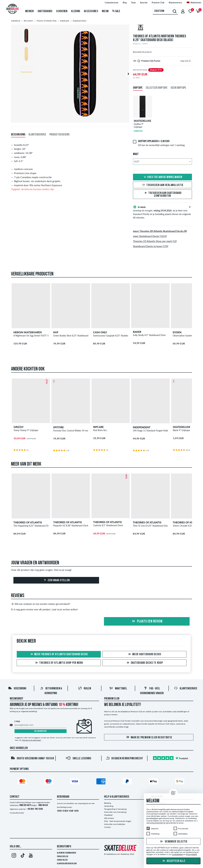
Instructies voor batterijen (115, 824)
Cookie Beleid (62, 860)
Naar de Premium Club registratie (149, 737)
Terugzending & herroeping (115, 809)
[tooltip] (190, 61)
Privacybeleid (63, 857)
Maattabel (118, 689)
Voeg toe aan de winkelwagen (162, 177)
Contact (107, 827)
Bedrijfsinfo (64, 847)
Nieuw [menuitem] (105, 11)
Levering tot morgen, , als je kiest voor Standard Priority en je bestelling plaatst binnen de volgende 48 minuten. (163, 212)
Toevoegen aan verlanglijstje (162, 185)
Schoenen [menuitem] (62, 11)
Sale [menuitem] (116, 11)
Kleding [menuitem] (76, 11)
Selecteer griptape (157, 88)
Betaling (107, 803)
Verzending (17, 689)
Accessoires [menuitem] (91, 11)
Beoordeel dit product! (142, 52)
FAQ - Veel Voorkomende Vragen (118, 821)
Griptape (138, 88)
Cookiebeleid (177, 855)
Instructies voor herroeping (115, 812)
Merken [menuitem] (29, 11)
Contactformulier (17, 813)
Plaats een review (147, 622)
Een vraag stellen (56, 580)
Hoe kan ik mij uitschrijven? (32, 740)
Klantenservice (186, 689)
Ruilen (85, 689)
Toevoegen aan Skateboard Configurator (163, 195)
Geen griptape (178, 88)
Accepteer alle (174, 861)
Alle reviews (109, 818)
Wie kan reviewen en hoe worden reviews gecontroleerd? (41, 604)
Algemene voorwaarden (66, 853)
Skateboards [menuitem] (45, 11)
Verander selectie (173, 842)
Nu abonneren (41, 731)
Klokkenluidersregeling (67, 864)
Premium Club (112, 699)
